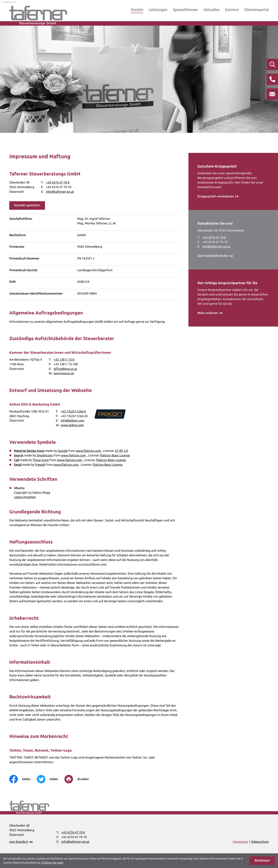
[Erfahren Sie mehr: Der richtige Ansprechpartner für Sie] (210, 313)
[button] (27, 205)
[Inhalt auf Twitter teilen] (51, 779)
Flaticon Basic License (115, 455)
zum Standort (19, 842)
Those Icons (41, 460)
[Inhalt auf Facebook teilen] (23, 779)
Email (18, 465)
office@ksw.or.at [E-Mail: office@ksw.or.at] (65, 369)
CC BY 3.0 (121, 451)
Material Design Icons (29, 451)
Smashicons (45, 455)
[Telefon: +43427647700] (58, 183)
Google (63, 451)
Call (17, 460)
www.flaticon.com (88, 451)
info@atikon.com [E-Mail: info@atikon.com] (72, 421)
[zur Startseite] (38, 15)
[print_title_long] (80, 779)
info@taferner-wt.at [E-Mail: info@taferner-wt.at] (60, 192)
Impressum (240, 842)
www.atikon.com (72, 425)
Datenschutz (260, 842)
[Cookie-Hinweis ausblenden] (262, 861)
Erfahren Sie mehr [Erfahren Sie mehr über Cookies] (53, 863)
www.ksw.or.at (64, 373)
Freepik (40, 465)
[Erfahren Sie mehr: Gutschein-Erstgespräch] (218, 197)
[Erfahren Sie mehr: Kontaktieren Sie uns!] (215, 256)
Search (19, 455)
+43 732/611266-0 (73, 412)
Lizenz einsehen (25, 497)
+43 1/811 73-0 (64, 360)
